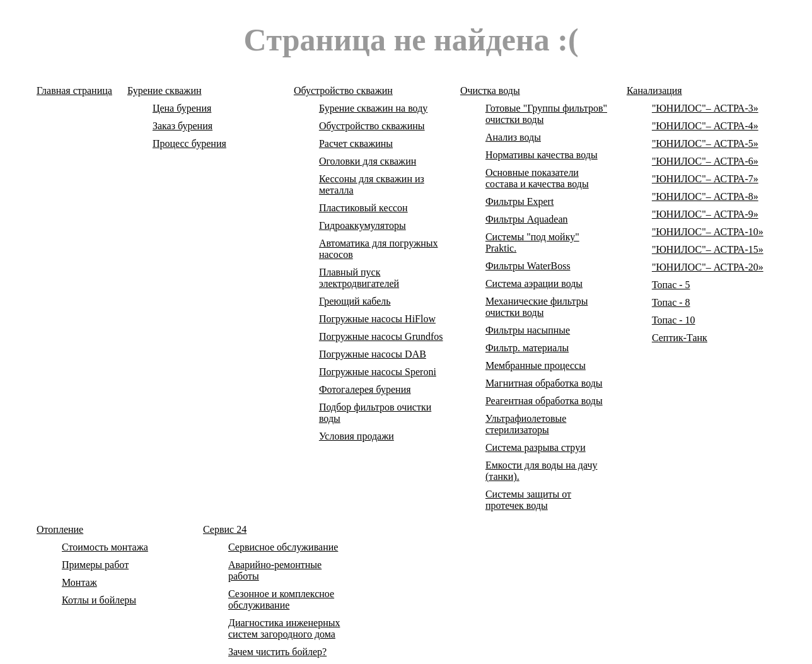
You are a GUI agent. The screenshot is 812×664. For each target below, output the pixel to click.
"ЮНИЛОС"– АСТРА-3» (705, 108)
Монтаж (79, 582)
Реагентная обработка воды (544, 401)
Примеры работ (95, 565)
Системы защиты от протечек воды (528, 500)
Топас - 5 (671, 285)
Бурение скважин (165, 90)
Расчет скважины (356, 143)
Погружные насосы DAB (373, 354)
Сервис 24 (225, 529)
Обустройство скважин (343, 90)
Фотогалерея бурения (365, 389)
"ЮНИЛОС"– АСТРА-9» (705, 214)
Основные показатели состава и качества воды (537, 178)
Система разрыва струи (536, 447)
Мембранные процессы (536, 365)
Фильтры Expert (519, 201)
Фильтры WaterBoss (528, 266)
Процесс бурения (189, 143)
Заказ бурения (183, 126)
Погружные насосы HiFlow (377, 319)
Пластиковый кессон (363, 208)
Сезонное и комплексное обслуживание (281, 599)
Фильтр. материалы (527, 348)
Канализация (654, 90)
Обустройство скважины (372, 126)
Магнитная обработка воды (544, 383)
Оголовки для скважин (368, 161)
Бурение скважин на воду (373, 108)
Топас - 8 (671, 302)
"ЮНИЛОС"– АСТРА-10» (708, 232)
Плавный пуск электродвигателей (359, 278)
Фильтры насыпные (528, 330)
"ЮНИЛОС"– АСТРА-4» (705, 126)
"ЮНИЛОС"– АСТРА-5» (705, 143)
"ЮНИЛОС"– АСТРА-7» (705, 179)
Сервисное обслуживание (283, 547)
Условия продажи (357, 436)
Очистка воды (490, 90)
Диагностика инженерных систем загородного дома (284, 628)
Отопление (60, 529)
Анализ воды (513, 137)
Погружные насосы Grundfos (381, 336)
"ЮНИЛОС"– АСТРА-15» (708, 249)
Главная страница (74, 90)
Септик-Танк (680, 338)
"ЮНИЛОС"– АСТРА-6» (705, 161)
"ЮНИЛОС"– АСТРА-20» (708, 267)
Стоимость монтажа (105, 547)
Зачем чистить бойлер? (277, 652)
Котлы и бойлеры (99, 600)
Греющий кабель (355, 301)
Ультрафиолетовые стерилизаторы (526, 424)
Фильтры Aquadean (527, 219)
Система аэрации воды (534, 283)
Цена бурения (182, 108)
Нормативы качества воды (542, 155)
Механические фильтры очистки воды (537, 307)
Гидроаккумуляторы (362, 225)
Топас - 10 (674, 320)
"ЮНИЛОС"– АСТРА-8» (705, 196)
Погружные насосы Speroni (378, 372)
